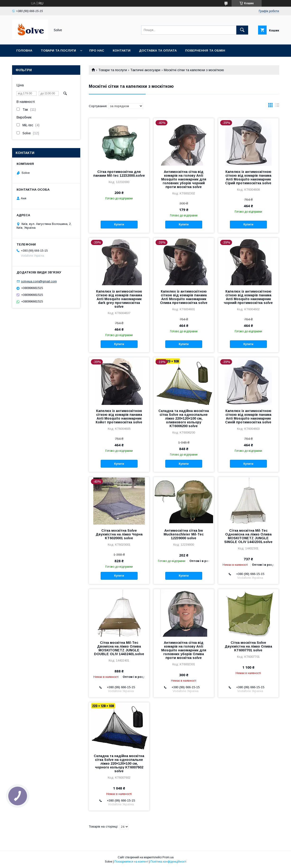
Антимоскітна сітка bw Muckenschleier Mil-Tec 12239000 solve (184, 534)
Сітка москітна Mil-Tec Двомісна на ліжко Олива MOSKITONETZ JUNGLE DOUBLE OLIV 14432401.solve (119, 648)
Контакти (122, 50)
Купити (119, 224)
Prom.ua (168, 857)
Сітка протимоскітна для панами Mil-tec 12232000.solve (119, 174)
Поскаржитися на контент (131, 862)
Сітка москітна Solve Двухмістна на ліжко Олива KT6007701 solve (248, 646)
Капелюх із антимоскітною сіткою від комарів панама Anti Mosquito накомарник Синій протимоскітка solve (248, 416)
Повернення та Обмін (205, 50)
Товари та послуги (58, 50)
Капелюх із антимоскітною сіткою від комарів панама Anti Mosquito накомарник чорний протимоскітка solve (248, 297)
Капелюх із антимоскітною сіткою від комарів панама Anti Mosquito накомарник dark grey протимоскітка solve (119, 299)
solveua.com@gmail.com (39, 281)
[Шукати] (242, 30)
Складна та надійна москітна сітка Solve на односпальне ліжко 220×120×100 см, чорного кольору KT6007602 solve (119, 763)
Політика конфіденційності (168, 862)
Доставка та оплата (158, 50)
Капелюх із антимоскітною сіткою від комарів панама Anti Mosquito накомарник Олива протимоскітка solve (184, 297)
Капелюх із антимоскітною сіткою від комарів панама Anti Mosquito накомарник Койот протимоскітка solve (119, 416)
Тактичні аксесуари (145, 70)
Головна (24, 50)
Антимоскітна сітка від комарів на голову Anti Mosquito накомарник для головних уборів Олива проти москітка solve (184, 650)
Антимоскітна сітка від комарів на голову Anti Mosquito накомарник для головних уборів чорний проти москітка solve (184, 179)
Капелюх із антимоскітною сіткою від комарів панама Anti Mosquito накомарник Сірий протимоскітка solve (248, 177)
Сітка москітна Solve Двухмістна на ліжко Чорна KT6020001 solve (119, 534)
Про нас (97, 50)
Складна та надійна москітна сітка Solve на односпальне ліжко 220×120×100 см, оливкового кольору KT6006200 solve (184, 418)
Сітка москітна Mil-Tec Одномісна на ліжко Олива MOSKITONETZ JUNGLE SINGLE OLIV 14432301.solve (248, 536)
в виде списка (277, 106)
